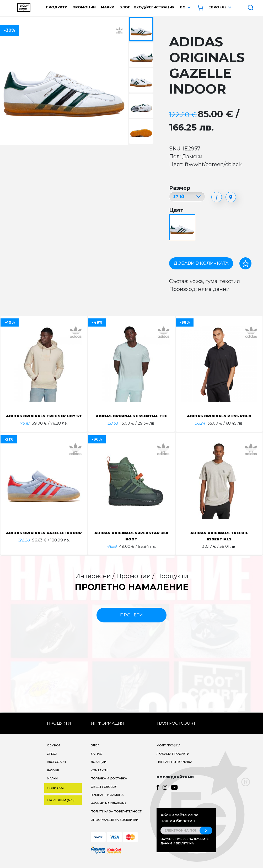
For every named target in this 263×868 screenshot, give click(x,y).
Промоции (84, 7)
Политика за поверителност (116, 818)
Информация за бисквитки (115, 826)
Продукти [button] (57, 7)
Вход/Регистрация (154, 7)
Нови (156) (55, 794)
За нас (96, 760)
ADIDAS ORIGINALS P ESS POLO (219, 416)
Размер (180, 188)
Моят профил (168, 752)
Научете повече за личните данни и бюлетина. (185, 848)
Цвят (176, 210)
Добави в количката (201, 263)
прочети (131, 621)
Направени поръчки (174, 768)
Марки (108, 7)
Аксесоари (56, 768)
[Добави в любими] (245, 263)
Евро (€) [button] (217, 7)
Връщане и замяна (107, 801)
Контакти (99, 777)
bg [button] (183, 7)
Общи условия (104, 793)
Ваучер (53, 777)
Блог (125, 7)
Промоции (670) (61, 806)
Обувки (53, 752)
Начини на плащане (109, 810)
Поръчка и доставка (109, 785)
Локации (99, 768)
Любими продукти (173, 760)
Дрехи (52, 760)
